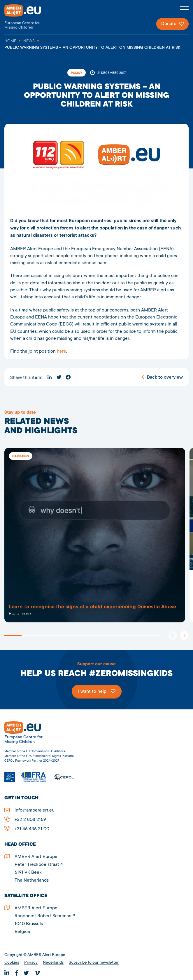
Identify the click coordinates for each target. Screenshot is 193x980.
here (62, 351)
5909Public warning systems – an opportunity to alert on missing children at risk (95, 535)
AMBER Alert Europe (28, 17)
